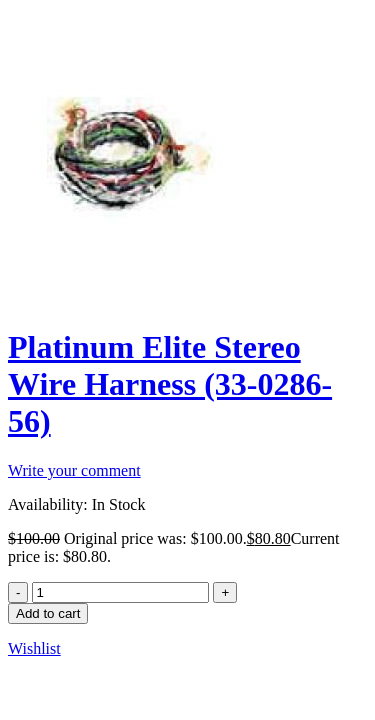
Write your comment (74, 470)
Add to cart (48, 613)
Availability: (48, 504)
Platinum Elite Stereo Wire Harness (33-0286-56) (170, 384)
